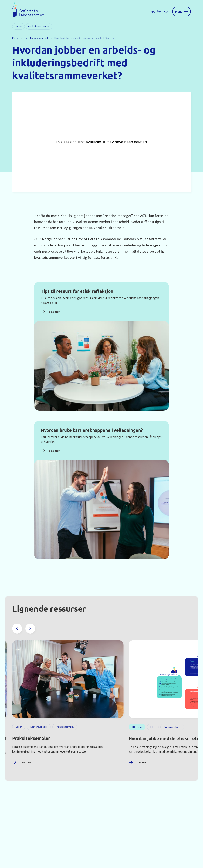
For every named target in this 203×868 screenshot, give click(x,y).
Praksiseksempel (39, 38)
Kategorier (18, 38)
